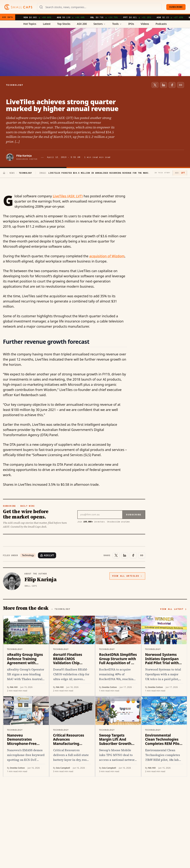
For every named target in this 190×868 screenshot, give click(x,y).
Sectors (100, 24)
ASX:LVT (47, 555)
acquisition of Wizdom (107, 256)
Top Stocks (64, 24)
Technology (28, 555)
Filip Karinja (24, 156)
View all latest (174, 609)
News (12, 173)
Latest (47, 24)
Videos (145, 24)
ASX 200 (82, 24)
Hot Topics (30, 24)
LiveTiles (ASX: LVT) (68, 196)
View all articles (127, 576)
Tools (117, 24)
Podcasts (161, 24)
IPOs (131, 24)
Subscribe (176, 7)
